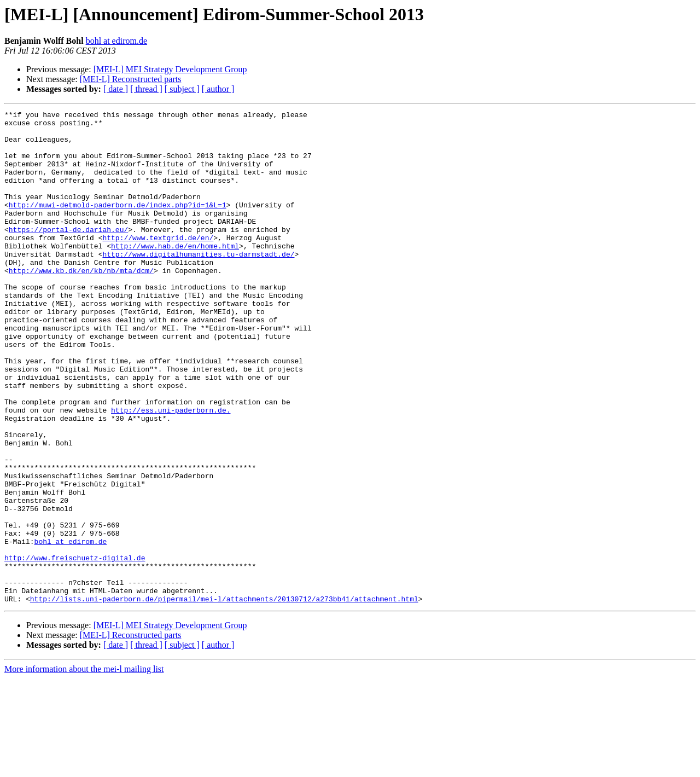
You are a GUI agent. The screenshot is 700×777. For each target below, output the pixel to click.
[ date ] (116, 89)
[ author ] (218, 89)
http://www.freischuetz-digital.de (75, 648)
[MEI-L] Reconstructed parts (131, 79)
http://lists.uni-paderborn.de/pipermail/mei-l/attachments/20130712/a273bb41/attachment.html (224, 697)
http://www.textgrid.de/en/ (158, 264)
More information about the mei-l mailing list (84, 767)
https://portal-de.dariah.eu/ (68, 254)
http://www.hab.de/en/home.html (175, 274)
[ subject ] (182, 89)
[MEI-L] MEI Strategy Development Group (170, 69)
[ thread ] (146, 89)
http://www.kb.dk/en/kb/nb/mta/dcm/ (81, 303)
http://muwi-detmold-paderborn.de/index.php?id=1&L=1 (118, 224)
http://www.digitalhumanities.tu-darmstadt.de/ (198, 283)
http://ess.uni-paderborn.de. (171, 471)
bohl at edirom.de (116, 41)
